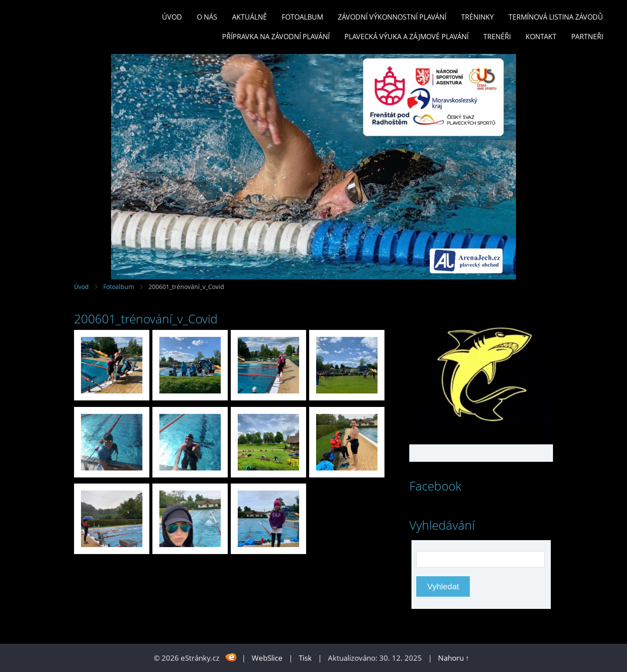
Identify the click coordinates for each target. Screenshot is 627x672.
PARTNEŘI (587, 37)
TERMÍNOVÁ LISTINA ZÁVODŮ (556, 17)
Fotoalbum (302, 17)
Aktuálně (249, 17)
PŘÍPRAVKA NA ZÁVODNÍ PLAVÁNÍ (276, 37)
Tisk (305, 658)
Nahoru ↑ (454, 658)
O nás (207, 17)
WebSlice (267, 658)
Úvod (172, 17)
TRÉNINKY (477, 17)
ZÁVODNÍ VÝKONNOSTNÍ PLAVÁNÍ (392, 17)
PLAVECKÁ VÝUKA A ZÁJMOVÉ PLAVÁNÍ (406, 37)
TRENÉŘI (497, 37)
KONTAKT (541, 37)
